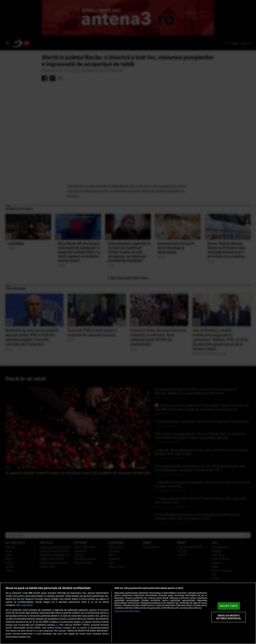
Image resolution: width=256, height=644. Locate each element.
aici (57, 625)
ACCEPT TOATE (229, 606)
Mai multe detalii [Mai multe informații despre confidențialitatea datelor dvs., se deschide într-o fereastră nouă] (24, 605)
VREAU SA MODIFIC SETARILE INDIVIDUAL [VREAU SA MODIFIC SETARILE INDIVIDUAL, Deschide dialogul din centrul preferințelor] (229, 617)
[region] (128, 613)
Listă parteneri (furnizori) (127, 611)
